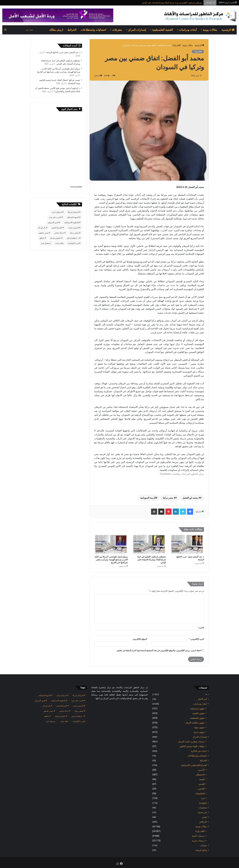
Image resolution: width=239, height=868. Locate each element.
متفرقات (117, 30)
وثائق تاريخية (201, 850)
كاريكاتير (203, 822)
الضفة (202, 779)
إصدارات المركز (137, 30)
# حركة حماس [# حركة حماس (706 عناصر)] (60, 233)
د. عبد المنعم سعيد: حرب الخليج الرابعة (63, 52)
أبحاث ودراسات (188, 30)
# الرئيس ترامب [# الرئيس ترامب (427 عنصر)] (74, 228)
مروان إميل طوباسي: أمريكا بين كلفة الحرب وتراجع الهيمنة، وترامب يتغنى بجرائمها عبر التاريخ (111, 560)
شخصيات (203, 808)
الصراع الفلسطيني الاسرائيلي (194, 765)
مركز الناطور (197, 474)
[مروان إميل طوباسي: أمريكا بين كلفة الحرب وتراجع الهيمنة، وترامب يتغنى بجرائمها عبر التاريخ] (111, 544)
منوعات (203, 845)
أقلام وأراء (176, 45)
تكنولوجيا (203, 803)
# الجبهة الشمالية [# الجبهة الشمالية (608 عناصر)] (74, 217)
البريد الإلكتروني (197, 639)
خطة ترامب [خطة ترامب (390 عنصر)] (59, 243)
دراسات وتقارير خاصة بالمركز (191, 742)
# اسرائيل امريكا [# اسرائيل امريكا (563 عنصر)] (74, 212)
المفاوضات (200, 793)
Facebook (165, 474)
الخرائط (72, 30)
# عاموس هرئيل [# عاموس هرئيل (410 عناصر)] (56, 238)
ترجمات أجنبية (198, 836)
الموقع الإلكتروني (140, 639)
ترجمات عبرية (198, 841)
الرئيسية (228, 30)
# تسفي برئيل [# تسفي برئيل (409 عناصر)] (75, 233)
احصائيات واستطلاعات (93, 30)
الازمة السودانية (148, 498)
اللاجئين (201, 789)
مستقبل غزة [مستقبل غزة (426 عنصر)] (46, 243)
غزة (203, 798)
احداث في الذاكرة (199, 751)
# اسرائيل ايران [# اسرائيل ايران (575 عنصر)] (58, 212)
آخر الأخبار (202, 699)
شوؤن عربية (199, 732)
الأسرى (201, 770)
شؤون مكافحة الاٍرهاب (195, 723)
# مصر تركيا (169, 498)
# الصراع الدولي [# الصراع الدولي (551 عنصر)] (58, 228)
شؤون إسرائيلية (197, 709)
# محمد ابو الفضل (191, 498)
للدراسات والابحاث (181, 474)
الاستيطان (200, 775)
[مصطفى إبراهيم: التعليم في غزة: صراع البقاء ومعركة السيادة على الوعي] (149, 544)
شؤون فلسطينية (197, 718)
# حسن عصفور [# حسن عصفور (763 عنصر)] (44, 233)
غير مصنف (202, 812)
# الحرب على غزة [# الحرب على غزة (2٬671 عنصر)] (56, 217)
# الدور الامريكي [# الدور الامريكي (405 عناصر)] (54, 222)
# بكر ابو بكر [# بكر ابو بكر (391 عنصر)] (43, 228)
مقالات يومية (210, 30)
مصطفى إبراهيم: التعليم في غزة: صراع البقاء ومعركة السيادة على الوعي (172, 3)
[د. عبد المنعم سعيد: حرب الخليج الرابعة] (187, 544)
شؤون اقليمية (198, 713)
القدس (202, 784)
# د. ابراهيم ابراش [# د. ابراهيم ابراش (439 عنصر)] (74, 238)
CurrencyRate (76, 187)
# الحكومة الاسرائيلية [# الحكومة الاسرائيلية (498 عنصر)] (72, 222)
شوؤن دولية (199, 727)
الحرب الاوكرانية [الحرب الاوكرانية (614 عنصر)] (74, 243)
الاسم (201, 628)
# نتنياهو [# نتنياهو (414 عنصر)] (43, 238)
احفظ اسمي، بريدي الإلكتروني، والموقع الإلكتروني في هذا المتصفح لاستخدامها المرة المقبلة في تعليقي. (159, 650)
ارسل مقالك (56, 30)
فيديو (205, 817)
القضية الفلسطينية (162, 30)
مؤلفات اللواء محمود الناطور (192, 746)
